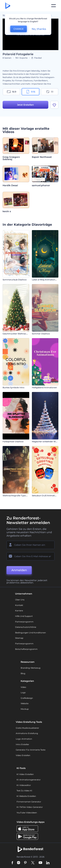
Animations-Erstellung (27, 733)
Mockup (25, 709)
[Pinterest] (25, 863)
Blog (23, 673)
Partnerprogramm (24, 622)
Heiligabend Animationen (44, 387)
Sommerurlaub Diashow (15, 280)
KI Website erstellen (26, 796)
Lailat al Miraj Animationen (45, 280)
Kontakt (19, 605)
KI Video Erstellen (25, 774)
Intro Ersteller (22, 744)
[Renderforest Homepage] (8, 6)
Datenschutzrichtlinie (26, 627)
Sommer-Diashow (41, 334)
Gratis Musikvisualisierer (27, 728)
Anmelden (19, 570)
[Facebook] (12, 863)
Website (25, 703)
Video (23, 687)
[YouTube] (40, 863)
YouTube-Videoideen (27, 813)
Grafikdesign (27, 698)
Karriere (19, 611)
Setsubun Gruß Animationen (46, 496)
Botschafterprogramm (26, 649)
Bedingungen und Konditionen (30, 633)
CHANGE (19, 29)
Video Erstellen (23, 755)
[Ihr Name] (30, 545)
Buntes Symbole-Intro (14, 387)
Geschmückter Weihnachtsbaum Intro (22, 334)
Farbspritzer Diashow (13, 442)
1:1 (50, 92)
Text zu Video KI (24, 791)
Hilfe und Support (24, 616)
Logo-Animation (24, 739)
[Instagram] (19, 863)
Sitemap (19, 638)
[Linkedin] (48, 863)
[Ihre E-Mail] (30, 556)
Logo (23, 692)
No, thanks (39, 29)
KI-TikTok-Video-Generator (30, 807)
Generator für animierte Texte (31, 750)
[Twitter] (33, 863)
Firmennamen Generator (29, 802)
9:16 (31, 92)
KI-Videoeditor (24, 785)
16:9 (12, 92)
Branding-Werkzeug (30, 668)
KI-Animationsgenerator (29, 780)
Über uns (20, 600)
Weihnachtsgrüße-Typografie (17, 496)
